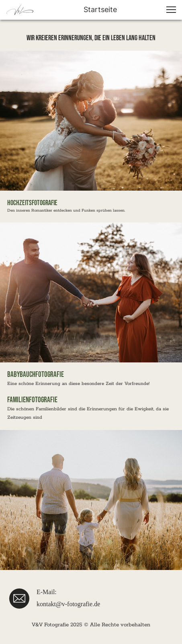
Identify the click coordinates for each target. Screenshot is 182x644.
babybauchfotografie (36, 375)
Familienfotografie (33, 400)
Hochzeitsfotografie (32, 203)
